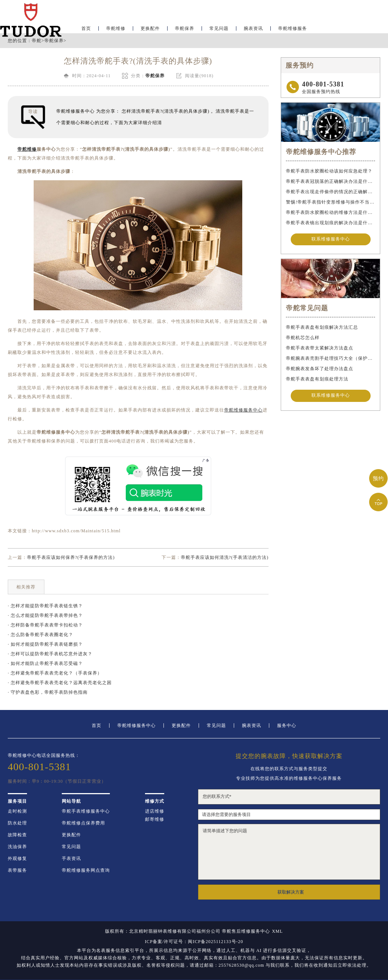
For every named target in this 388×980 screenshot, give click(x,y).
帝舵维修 (116, 28)
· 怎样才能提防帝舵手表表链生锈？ (45, 606)
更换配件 (150, 28)
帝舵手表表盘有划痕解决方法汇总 (322, 328)
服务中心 (287, 725)
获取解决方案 (291, 892)
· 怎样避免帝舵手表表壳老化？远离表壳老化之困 (60, 683)
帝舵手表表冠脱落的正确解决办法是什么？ (330, 181)
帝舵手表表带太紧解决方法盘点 (320, 349)
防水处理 (17, 823)
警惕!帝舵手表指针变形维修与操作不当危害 (330, 202)
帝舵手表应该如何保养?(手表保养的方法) (71, 557)
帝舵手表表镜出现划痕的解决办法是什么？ (330, 223)
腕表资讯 (253, 28)
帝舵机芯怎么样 (303, 338)
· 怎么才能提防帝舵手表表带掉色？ (45, 615)
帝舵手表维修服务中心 (86, 811)
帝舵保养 (185, 28)
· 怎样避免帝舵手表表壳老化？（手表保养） (55, 673)
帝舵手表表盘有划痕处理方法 (317, 380)
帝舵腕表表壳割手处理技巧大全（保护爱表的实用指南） (330, 359)
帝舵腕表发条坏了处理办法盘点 (320, 369)
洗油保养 (17, 847)
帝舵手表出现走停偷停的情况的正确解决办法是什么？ (330, 192)
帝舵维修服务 (293, 28)
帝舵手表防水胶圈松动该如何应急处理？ (329, 171)
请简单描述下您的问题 (289, 852)
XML (277, 931)
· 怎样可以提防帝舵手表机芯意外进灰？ (50, 654)
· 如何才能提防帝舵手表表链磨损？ (45, 644)
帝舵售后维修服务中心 (246, 931)
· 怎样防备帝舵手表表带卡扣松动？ (45, 625)
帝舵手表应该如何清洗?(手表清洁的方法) (225, 557)
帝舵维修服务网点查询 (86, 870)
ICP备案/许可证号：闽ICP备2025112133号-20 (194, 942)
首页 (86, 28)
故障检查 (17, 835)
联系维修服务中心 (331, 239)
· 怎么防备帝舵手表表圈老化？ (41, 635)
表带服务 (17, 870)
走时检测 (17, 811)
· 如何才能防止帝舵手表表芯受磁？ (45, 663)
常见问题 (219, 28)
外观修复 (17, 858)
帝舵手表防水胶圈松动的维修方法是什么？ (330, 212)
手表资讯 (71, 858)
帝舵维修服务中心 (136, 725)
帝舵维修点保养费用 (83, 823)
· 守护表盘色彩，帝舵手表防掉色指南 (48, 692)
